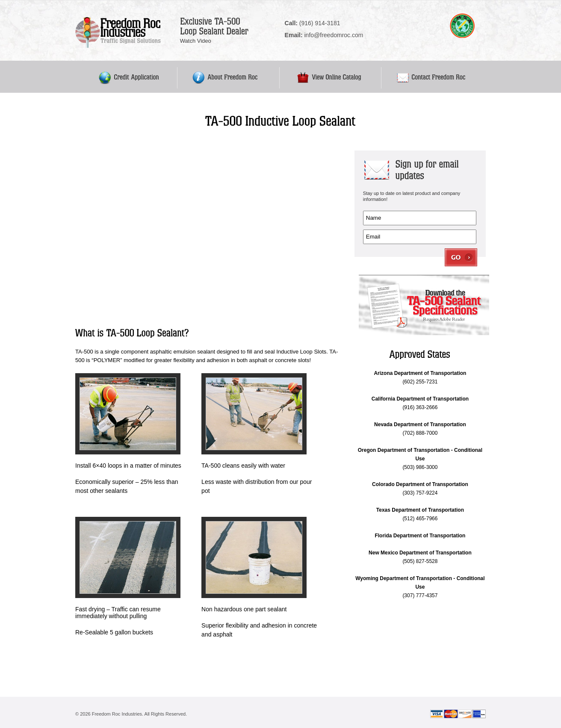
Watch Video (196, 41)
